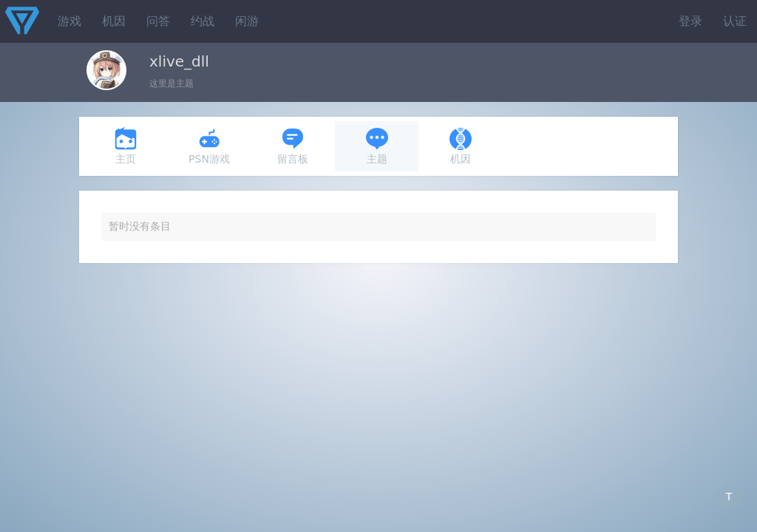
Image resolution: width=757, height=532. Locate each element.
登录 (690, 21)
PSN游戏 (209, 146)
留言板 (293, 146)
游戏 (69, 21)
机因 (114, 21)
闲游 (247, 21)
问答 (158, 21)
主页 (126, 146)
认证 (735, 21)
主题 (377, 146)
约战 (203, 21)
